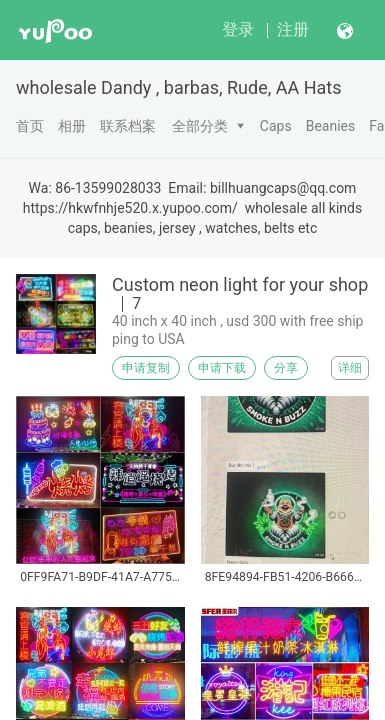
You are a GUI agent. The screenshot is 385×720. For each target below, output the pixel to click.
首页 (30, 126)
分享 (286, 368)
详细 (350, 368)
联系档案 (128, 126)
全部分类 (200, 126)
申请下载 (222, 368)
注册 (293, 29)
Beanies (331, 126)
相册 (72, 126)
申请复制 (146, 368)
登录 (238, 29)
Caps (276, 126)
